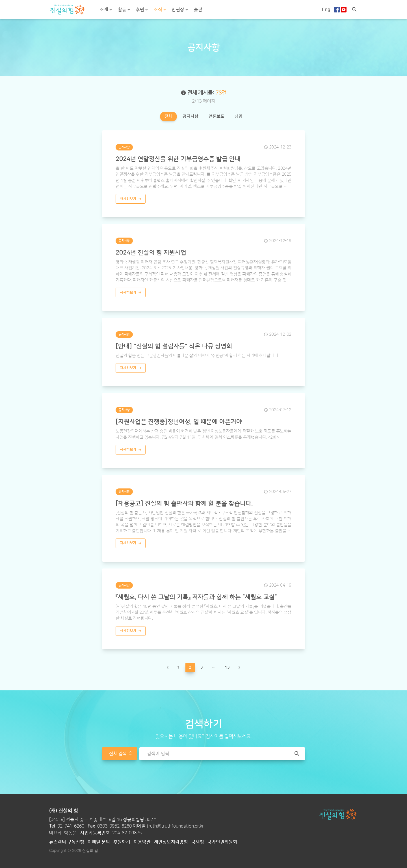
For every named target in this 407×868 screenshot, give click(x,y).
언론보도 (217, 116)
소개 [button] (105, 10)
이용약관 (142, 842)
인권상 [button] (178, 10)
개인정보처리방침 (171, 842)
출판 (198, 10)
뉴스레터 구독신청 (67, 842)
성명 (239, 116)
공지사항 (190, 116)
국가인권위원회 (222, 842)
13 (227, 667)
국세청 (198, 842)
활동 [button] (123, 10)
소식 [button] (159, 10)
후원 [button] (140, 10)
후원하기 (122, 842)
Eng (326, 10)
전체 (168, 116)
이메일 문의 (99, 842)
